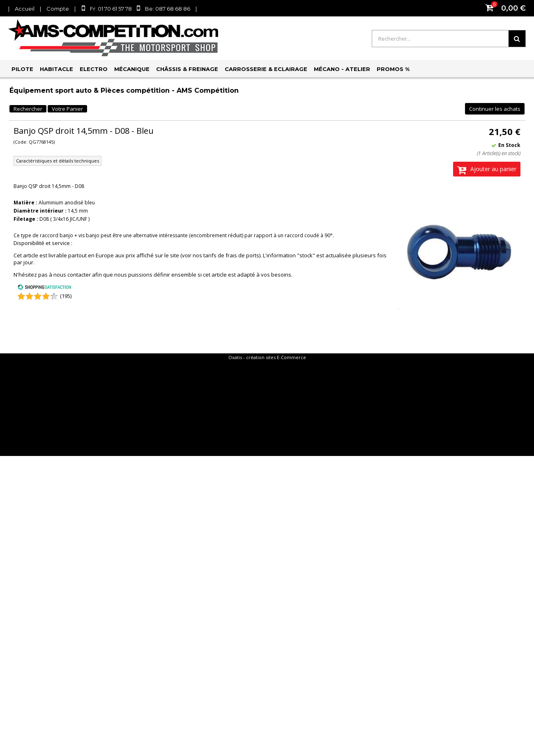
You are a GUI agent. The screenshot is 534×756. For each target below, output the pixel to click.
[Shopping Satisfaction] (44, 288)
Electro (94, 69)
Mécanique (132, 69)
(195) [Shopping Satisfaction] (66, 296)
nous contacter (72, 275)
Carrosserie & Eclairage (266, 69)
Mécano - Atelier (342, 69)
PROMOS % (393, 69)
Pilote (22, 69)
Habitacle (56, 69)
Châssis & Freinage (187, 69)
